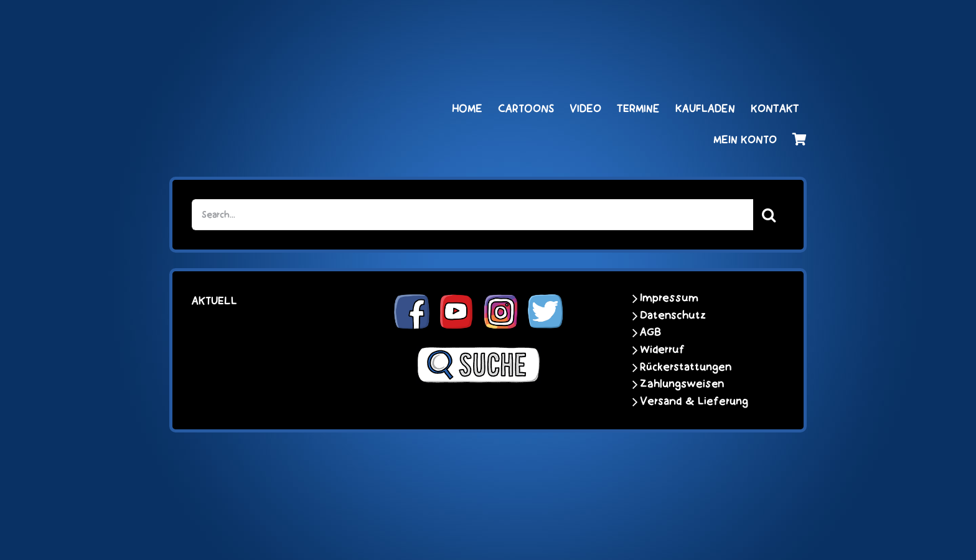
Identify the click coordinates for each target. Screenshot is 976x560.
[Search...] (473, 215)
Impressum (669, 298)
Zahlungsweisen (682, 384)
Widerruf (662, 350)
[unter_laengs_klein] (760, 23)
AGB (650, 332)
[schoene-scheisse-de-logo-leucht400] (289, 23)
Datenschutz (673, 315)
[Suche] (769, 215)
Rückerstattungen (686, 367)
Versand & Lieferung (694, 401)
